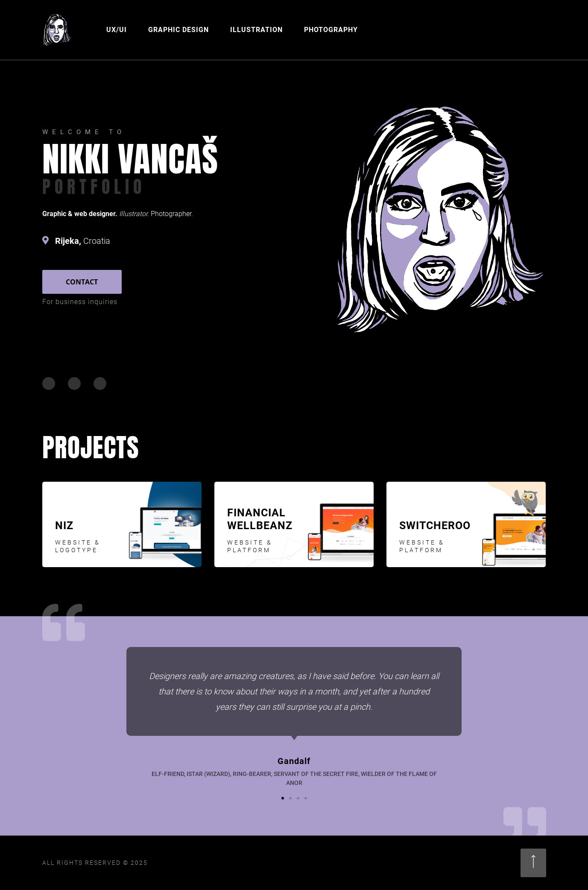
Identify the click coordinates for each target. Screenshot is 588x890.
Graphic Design (178, 30)
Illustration (256, 30)
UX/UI (117, 30)
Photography (331, 30)
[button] (283, 798)
